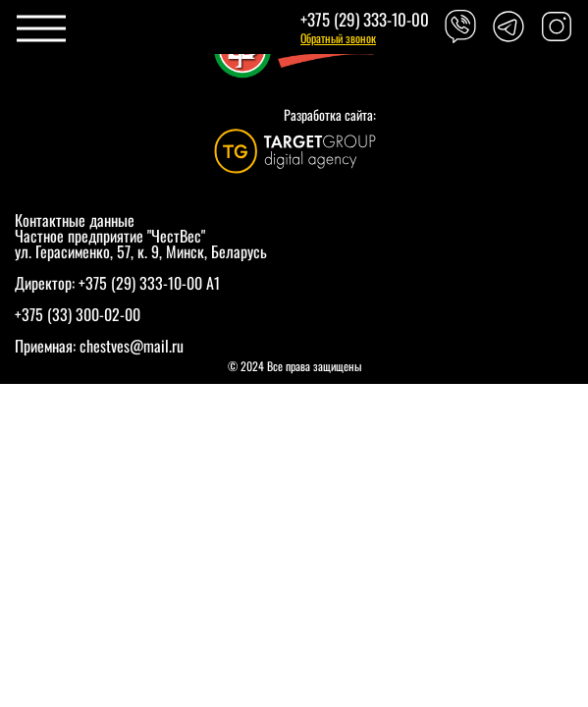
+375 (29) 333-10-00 (365, 19)
